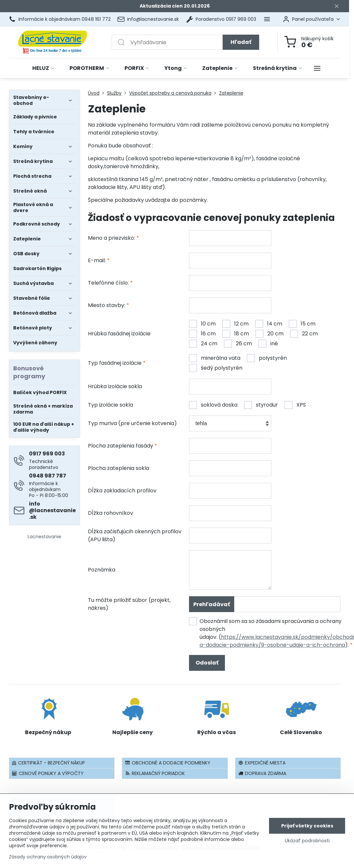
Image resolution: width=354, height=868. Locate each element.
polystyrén (267, 358)
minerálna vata (215, 358)
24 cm (203, 344)
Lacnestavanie (44, 537)
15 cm (302, 324)
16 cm (202, 334)
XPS (295, 405)
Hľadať (241, 42)
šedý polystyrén (216, 368)
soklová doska (213, 405)
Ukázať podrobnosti (307, 841)
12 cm (235, 324)
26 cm (238, 344)
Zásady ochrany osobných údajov (48, 857)
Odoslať (207, 663)
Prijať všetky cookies (307, 826)
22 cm (304, 334)
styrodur (261, 405)
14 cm (269, 324)
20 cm (270, 334)
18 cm (236, 334)
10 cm (202, 324)
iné (268, 344)
